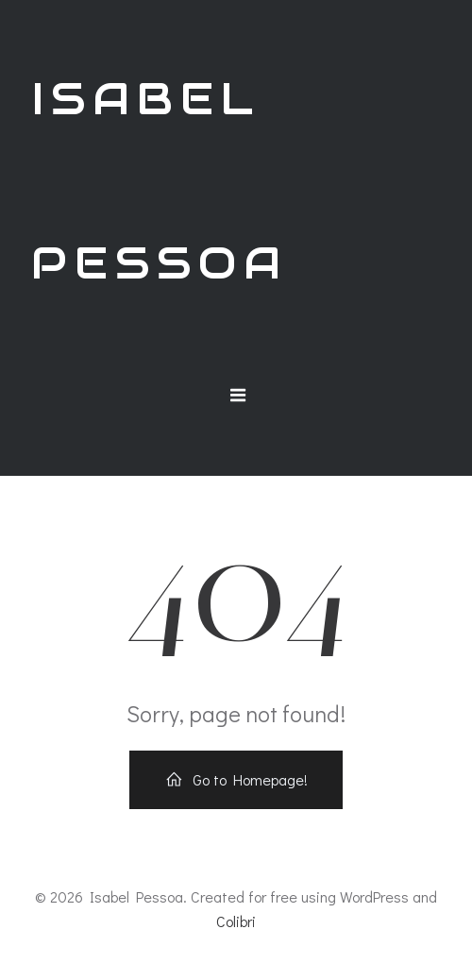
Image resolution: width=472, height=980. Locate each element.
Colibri (236, 921)
